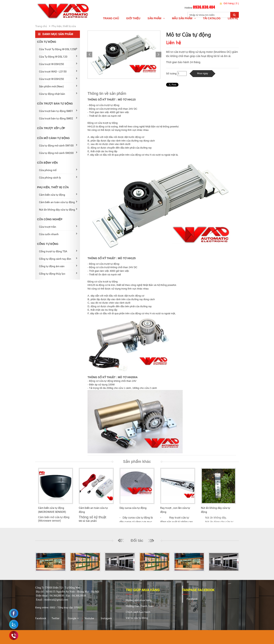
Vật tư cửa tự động (137, 618)
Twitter (56, 618)
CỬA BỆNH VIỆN (47, 163)
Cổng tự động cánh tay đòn (58, 259)
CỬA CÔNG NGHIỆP (50, 219)
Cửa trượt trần (58, 227)
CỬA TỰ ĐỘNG (47, 42)
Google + (73, 618)
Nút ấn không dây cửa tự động (58, 209)
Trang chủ (111, 18)
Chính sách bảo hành (138, 612)
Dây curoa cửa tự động (133, 508)
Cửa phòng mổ (58, 170)
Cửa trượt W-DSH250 (58, 64)
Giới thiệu (133, 18)
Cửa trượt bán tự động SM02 (58, 118)
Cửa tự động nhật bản (58, 94)
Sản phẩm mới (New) (58, 86)
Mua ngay (203, 73)
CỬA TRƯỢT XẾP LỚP (51, 128)
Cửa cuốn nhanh (58, 234)
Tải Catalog (212, 18)
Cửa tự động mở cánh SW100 (58, 145)
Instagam (106, 618)
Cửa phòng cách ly (58, 177)
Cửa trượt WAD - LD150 (58, 71)
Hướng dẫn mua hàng (139, 600)
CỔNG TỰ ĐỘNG (48, 244)
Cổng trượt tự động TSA (58, 251)
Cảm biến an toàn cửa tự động (58, 202)
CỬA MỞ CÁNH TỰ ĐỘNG (53, 138)
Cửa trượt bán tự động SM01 (58, 111)
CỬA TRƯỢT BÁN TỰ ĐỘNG (55, 104)
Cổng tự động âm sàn (58, 266)
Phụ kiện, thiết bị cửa (64, 26)
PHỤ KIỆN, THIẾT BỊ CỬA (53, 187)
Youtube (89, 618)
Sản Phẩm (156, 18)
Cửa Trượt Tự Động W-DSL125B (58, 49)
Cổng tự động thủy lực (58, 273)
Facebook (41, 618)
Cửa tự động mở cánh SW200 (58, 153)
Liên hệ (233, 18)
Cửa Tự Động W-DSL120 (58, 56)
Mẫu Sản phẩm (184, 18)
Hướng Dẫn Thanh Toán (140, 606)
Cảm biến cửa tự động (58, 195)
